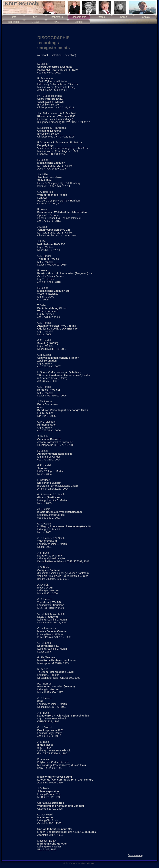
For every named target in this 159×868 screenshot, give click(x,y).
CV (35, 17)
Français (145, 17)
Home (13, 17)
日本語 (35, 22)
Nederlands (13, 22)
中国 (57, 22)
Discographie (79, 17)
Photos (101, 17)
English (123, 17)
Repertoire (57, 17)
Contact (79, 22)
